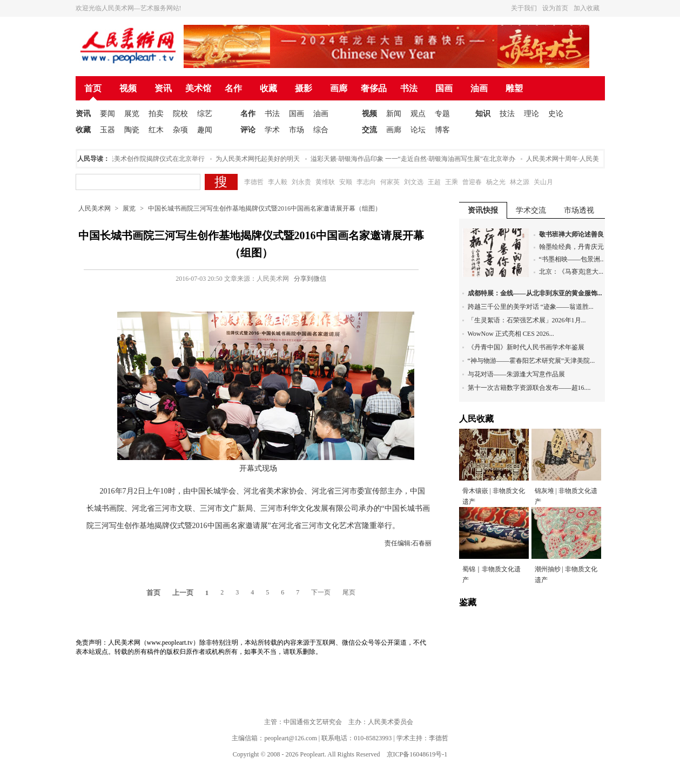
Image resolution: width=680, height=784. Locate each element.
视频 (128, 88)
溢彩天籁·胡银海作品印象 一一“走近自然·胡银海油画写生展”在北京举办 (415, 159)
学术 (272, 130)
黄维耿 (325, 182)
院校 (180, 114)
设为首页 (555, 8)
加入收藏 (587, 8)
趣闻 (205, 130)
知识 (483, 114)
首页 (93, 88)
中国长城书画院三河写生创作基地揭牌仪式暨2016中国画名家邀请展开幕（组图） (265, 208)
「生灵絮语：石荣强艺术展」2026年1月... (527, 320)
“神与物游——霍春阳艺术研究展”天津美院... (531, 361)
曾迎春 (472, 182)
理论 (531, 114)
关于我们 (524, 8)
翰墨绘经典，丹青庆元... (574, 247)
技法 (507, 114)
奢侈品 (374, 88)
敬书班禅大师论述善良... (574, 234)
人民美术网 (95, 208)
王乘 (452, 182)
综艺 (205, 114)
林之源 (520, 182)
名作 (233, 88)
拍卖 (156, 114)
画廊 (339, 88)
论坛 (418, 130)
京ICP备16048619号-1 (417, 754)
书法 (409, 88)
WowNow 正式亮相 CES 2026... (511, 334)
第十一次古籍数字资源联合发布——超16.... (529, 388)
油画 (479, 88)
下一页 (321, 592)
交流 (369, 130)
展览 (132, 114)
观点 (418, 114)
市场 (297, 130)
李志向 (366, 182)
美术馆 (198, 88)
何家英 (390, 182)
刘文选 (414, 182)
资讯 (163, 88)
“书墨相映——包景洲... (572, 259)
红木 (156, 130)
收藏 (268, 88)
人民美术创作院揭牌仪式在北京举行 (154, 159)
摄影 (304, 88)
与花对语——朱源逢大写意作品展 (516, 374)
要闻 (107, 114)
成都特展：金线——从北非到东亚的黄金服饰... (535, 293)
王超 (434, 182)
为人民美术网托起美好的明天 (259, 159)
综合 (321, 130)
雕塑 (514, 88)
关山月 (543, 182)
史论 (556, 114)
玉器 (107, 130)
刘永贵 (301, 182)
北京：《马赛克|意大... (571, 272)
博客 (442, 130)
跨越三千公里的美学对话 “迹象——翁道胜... (531, 307)
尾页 (349, 592)
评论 (248, 130)
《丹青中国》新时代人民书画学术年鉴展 (526, 347)
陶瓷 (132, 130)
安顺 (346, 182)
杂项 (180, 130)
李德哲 (254, 182)
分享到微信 (310, 279)
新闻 (394, 114)
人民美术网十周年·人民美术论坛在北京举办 (590, 159)
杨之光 (496, 182)
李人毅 (278, 182)
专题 (442, 114)
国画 (444, 88)
